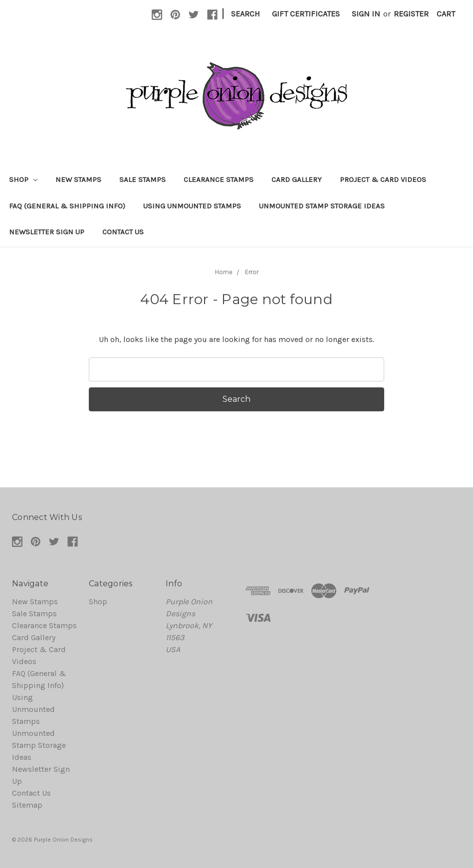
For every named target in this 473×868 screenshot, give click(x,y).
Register (411, 14)
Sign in (366, 14)
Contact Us (123, 232)
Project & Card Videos (383, 179)
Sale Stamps (142, 179)
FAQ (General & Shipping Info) (67, 206)
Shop (23, 179)
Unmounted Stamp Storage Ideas (322, 206)
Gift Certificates (306, 14)
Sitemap (27, 805)
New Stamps (78, 179)
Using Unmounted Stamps (192, 206)
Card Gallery (297, 179)
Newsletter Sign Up (47, 232)
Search (245, 14)
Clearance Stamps (219, 179)
